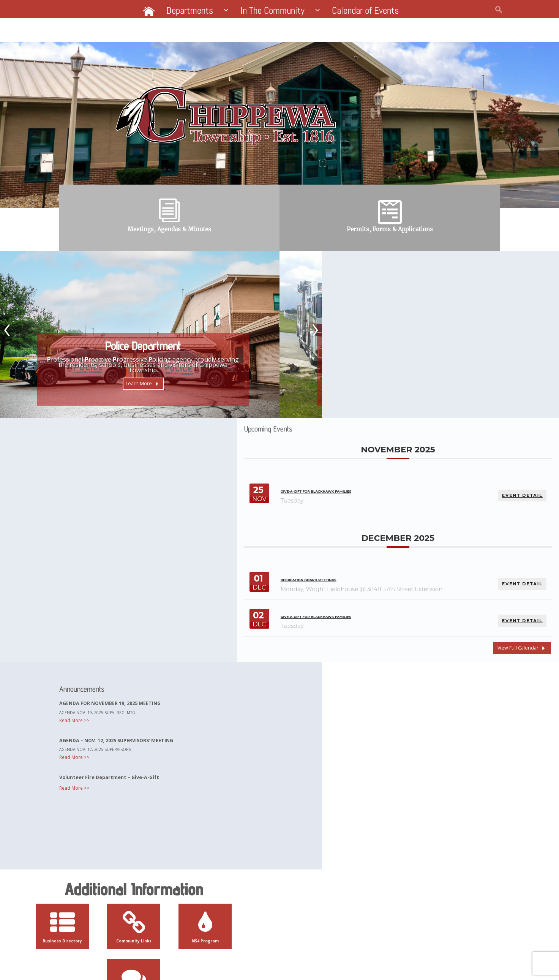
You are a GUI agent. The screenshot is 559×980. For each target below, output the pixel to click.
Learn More (137, 392)
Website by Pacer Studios (141, 962)
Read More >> (85, 587)
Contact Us (355, 886)
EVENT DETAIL (520, 342)
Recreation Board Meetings (358, 429)
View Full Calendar (514, 502)
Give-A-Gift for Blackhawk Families (366, 341)
